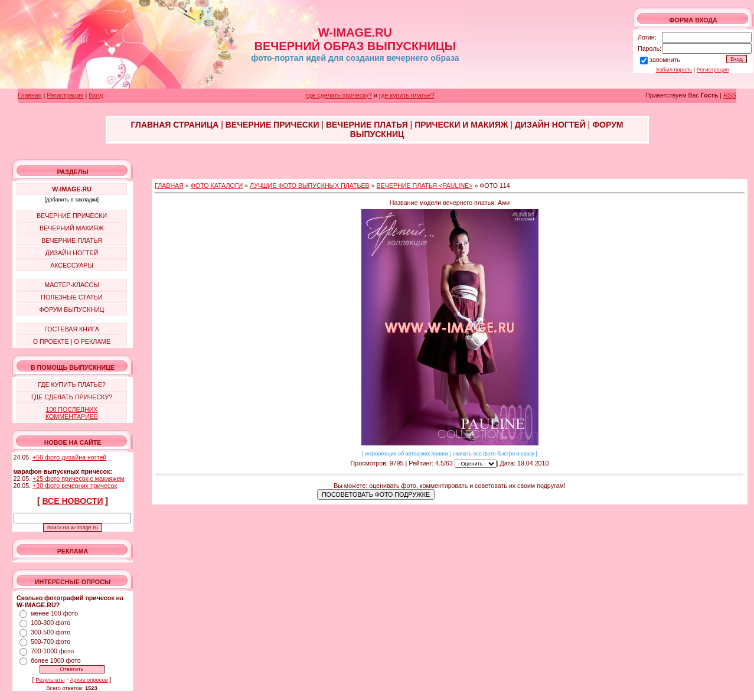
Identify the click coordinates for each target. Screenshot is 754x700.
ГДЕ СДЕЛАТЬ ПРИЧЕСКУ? (72, 397)
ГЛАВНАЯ (169, 185)
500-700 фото (50, 642)
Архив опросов (89, 680)
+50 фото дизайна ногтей (69, 457)
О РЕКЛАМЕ (92, 341)
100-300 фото (50, 623)
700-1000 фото (52, 651)
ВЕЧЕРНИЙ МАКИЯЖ (72, 228)
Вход (96, 95)
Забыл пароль (674, 70)
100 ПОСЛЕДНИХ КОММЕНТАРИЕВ (72, 413)
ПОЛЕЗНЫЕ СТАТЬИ (71, 297)
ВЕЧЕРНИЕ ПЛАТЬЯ (72, 240)
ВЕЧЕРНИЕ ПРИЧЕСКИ (72, 216)
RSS (730, 95)
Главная (30, 95)
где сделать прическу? (339, 95)
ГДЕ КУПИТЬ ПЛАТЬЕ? (72, 385)
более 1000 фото (56, 660)
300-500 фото (50, 632)
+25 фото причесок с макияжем (79, 478)
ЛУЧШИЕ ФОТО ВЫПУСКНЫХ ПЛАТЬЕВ (310, 185)
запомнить (665, 60)
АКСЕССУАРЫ (72, 265)
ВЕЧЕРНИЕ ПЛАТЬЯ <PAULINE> (425, 185)
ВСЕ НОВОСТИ (73, 501)
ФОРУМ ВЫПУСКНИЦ (72, 310)
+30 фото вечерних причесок (75, 486)
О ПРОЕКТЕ (51, 341)
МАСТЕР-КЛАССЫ (71, 285)
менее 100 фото (54, 613)
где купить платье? (407, 95)
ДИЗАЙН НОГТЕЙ (72, 253)
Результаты (50, 680)
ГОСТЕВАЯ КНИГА (72, 329)
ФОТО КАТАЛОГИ (217, 185)
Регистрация (713, 70)
